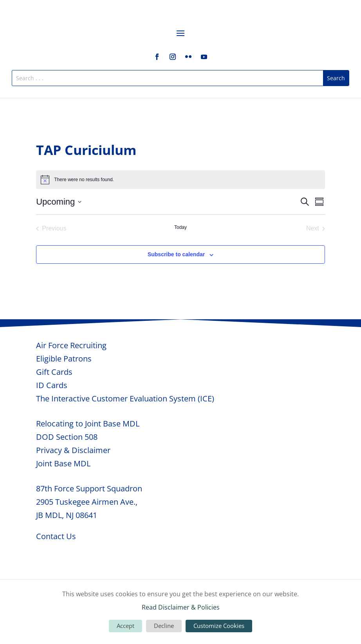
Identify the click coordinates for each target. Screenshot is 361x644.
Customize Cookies (219, 626)
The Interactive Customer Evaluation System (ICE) (125, 398)
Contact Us (56, 536)
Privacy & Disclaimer (73, 450)
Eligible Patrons (64, 359)
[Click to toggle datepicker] (59, 202)
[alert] (180, 180)
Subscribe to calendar (176, 254)
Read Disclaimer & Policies (181, 607)
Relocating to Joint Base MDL (88, 424)
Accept (125, 626)
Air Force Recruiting (71, 345)
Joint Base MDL (63, 463)
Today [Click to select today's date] (180, 227)
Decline (164, 626)
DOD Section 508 (67, 437)
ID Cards (52, 385)
